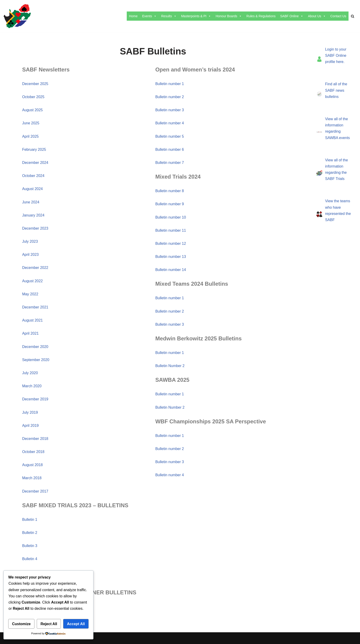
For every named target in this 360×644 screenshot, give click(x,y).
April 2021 (30, 333)
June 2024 (31, 202)
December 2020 (35, 347)
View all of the (336, 119)
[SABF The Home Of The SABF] (17, 16)
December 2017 (35, 491)
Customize (21, 624)
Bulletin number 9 (170, 204)
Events (149, 16)
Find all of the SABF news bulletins (336, 90)
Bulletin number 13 (170, 257)
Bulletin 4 (30, 559)
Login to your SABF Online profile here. (336, 56)
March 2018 (32, 478)
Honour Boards (229, 16)
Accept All (76, 624)
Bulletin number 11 (170, 230)
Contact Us (338, 16)
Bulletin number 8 (170, 191)
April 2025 (30, 136)
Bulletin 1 (30, 520)
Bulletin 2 (30, 533)
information (334, 125)
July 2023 (30, 241)
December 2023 (35, 228)
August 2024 (32, 189)
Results (169, 16)
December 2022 (35, 268)
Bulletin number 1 (170, 84)
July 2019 (30, 412)
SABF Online (292, 16)
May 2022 (30, 294)
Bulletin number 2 (170, 97)
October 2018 (33, 452)
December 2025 (35, 84)
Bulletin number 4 (170, 123)
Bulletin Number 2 (170, 366)
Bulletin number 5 (170, 136)
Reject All (49, 624)
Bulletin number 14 (170, 270)
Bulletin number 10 (170, 217)
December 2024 (35, 163)
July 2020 (30, 373)
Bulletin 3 (30, 546)
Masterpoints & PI (196, 16)
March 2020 (32, 386)
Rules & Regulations (261, 16)
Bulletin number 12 (170, 244)
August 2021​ (32, 320)
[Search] (353, 16)
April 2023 (30, 255)
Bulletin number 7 (170, 163)
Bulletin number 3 (170, 110)
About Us (317, 16)
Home (133, 16)
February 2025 (34, 150)
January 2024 (33, 215)
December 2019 (35, 399)
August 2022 (32, 281)
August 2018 (32, 465)
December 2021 (35, 307)
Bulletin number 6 (170, 150)
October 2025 (33, 97)
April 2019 (30, 426)
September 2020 (36, 360)
